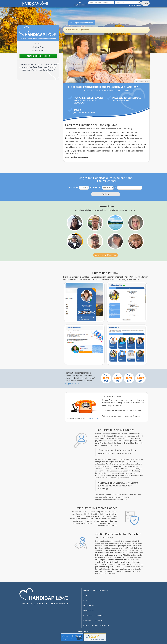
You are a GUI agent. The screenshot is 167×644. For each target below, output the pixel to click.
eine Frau (40, 47)
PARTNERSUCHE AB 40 (93, 620)
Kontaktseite (92, 419)
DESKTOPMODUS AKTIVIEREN (96, 591)
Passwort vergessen (134, 5)
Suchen (106, 194)
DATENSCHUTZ (90, 610)
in (115, 187)
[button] (80, 3)
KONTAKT (88, 601)
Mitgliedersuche (72, 383)
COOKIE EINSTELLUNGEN (94, 615)
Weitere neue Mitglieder (106, 255)
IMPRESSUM (89, 605)
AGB (85, 596)
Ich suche (74, 187)
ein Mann (40, 50)
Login (145, 3)
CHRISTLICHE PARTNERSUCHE (96, 625)
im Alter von (95, 187)
